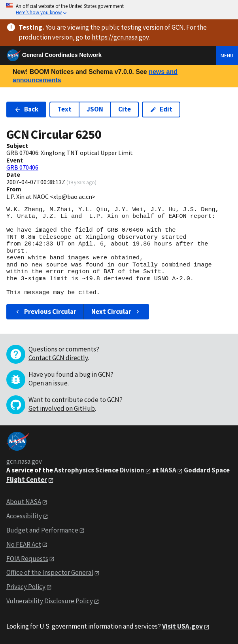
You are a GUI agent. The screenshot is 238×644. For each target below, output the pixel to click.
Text (64, 109)
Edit (161, 109)
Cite (125, 109)
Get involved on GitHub (62, 408)
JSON (95, 109)
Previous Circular (45, 312)
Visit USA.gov (182, 626)
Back (26, 109)
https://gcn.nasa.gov (120, 37)
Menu (227, 55)
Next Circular (116, 312)
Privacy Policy (26, 587)
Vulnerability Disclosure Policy (50, 601)
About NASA (24, 502)
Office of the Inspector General (50, 572)
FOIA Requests (27, 559)
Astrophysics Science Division (99, 470)
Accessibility (24, 516)
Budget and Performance (42, 530)
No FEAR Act (24, 544)
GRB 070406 (22, 167)
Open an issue (48, 383)
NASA (168, 470)
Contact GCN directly (58, 358)
